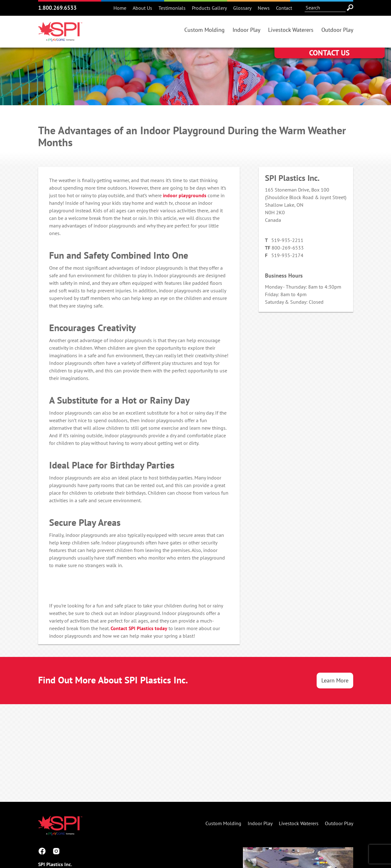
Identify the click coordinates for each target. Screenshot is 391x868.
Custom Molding (204, 30)
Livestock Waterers (291, 30)
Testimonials (172, 8)
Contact (284, 8)
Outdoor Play (337, 30)
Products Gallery (209, 8)
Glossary (242, 8)
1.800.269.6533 (57, 8)
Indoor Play (246, 30)
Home (120, 8)
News (264, 8)
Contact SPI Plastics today (139, 628)
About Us (142, 8)
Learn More (335, 680)
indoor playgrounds (185, 195)
